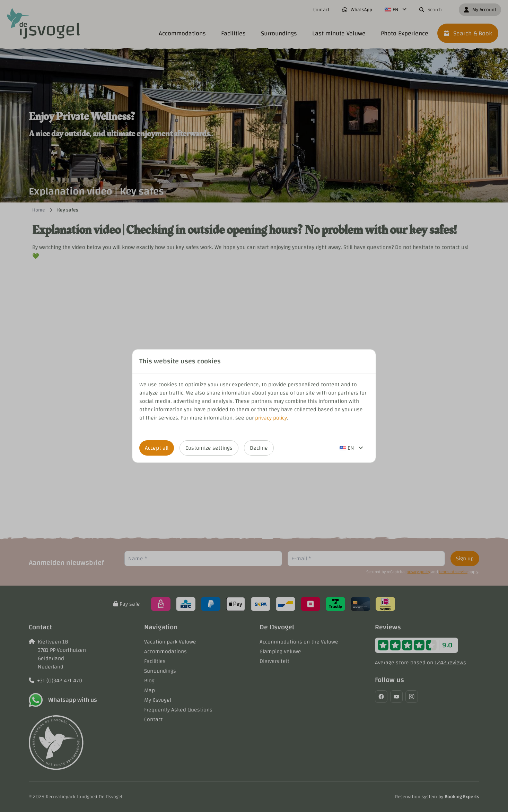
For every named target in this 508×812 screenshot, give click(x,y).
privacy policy (271, 418)
